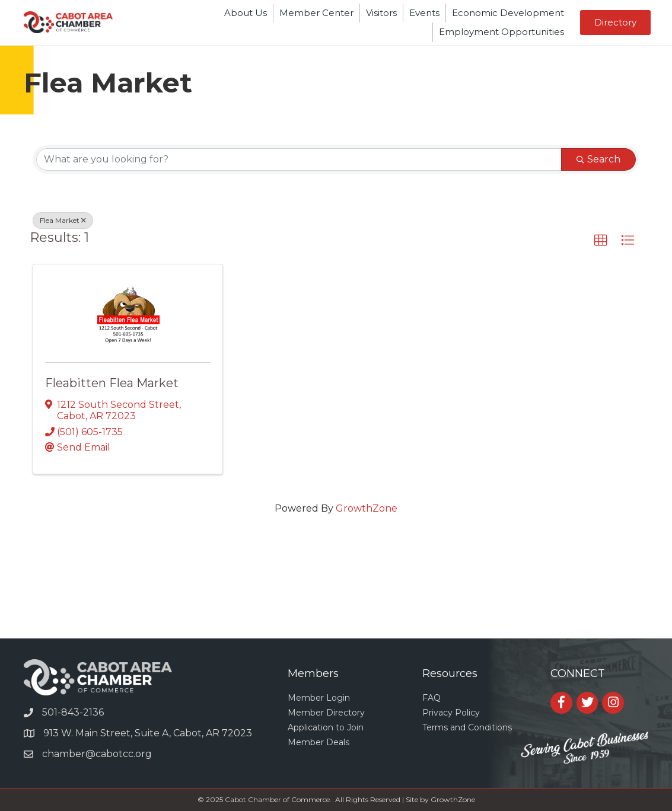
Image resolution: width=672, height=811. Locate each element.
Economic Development (508, 13)
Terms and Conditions (467, 727)
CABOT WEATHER (336, 593)
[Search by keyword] (299, 159)
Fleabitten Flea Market (112, 383)
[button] (615, 23)
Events (424, 13)
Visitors (381, 13)
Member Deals (319, 742)
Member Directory (326, 713)
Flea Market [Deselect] (63, 220)
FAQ (431, 698)
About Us (246, 13)
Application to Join (326, 727)
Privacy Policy (451, 713)
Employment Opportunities (501, 32)
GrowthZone (367, 508)
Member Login (319, 698)
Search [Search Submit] (598, 159)
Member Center (316, 13)
